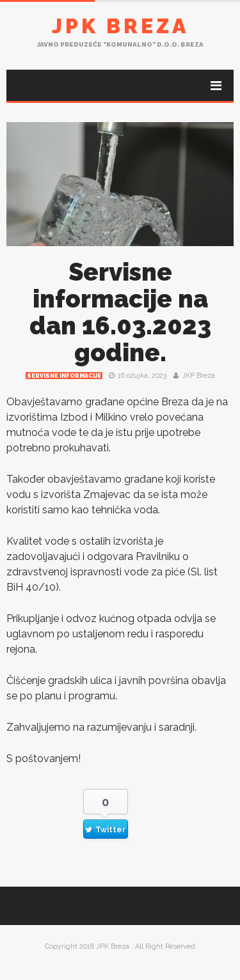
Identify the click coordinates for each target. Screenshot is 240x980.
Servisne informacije (64, 376)
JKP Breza (198, 376)
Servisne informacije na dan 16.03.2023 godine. (120, 312)
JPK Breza (120, 26)
